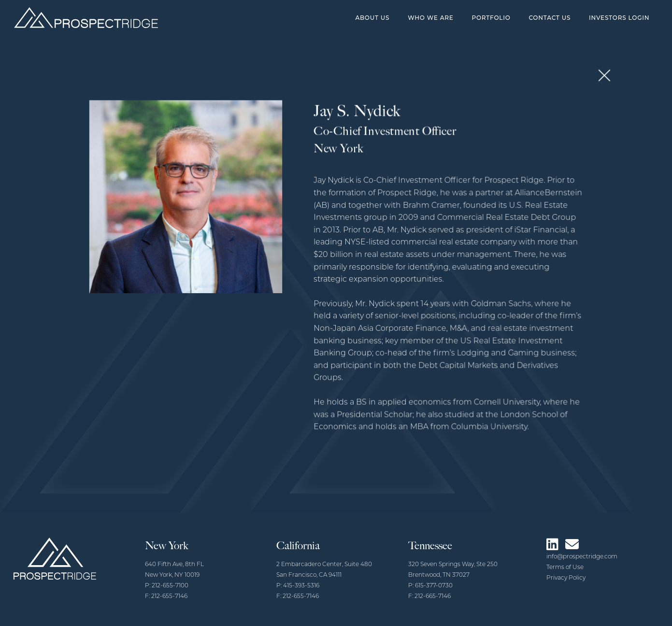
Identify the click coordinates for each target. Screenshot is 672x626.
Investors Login (619, 18)
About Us (372, 18)
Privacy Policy (566, 578)
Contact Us (550, 18)
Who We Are (431, 18)
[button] (597, 80)
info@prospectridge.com (582, 557)
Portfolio (491, 18)
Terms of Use (565, 568)
